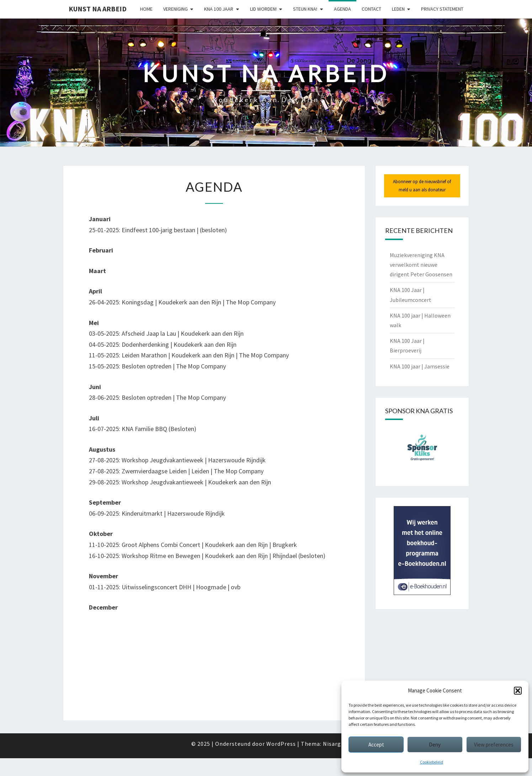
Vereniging (175, 9)
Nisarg (332, 744)
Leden (398, 9)
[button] (518, 691)
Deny (435, 745)
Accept (376, 745)
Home (146, 9)
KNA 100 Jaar (219, 9)
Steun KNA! (305, 9)
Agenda (342, 9)
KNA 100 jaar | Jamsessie (420, 366)
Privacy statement (442, 9)
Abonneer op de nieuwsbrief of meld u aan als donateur (422, 185)
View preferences (494, 745)
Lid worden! (263, 9)
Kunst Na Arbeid (98, 9)
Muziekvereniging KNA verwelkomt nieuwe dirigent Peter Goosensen (421, 265)
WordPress (281, 744)
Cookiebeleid (432, 762)
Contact (371, 9)
